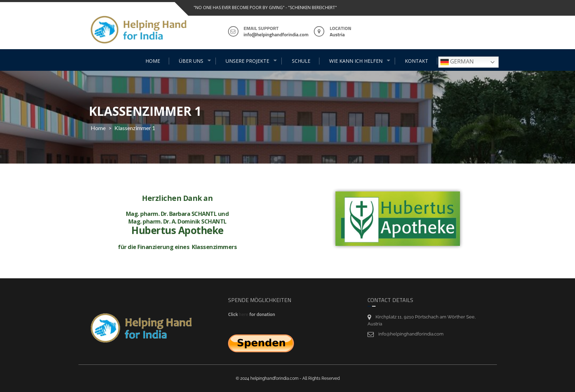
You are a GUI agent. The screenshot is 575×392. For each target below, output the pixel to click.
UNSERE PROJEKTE (247, 61)
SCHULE (301, 61)
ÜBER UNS (191, 61)
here (244, 315)
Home (98, 128)
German (457, 62)
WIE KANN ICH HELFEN (356, 61)
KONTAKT (417, 61)
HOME (153, 61)
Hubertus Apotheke (158, 230)
